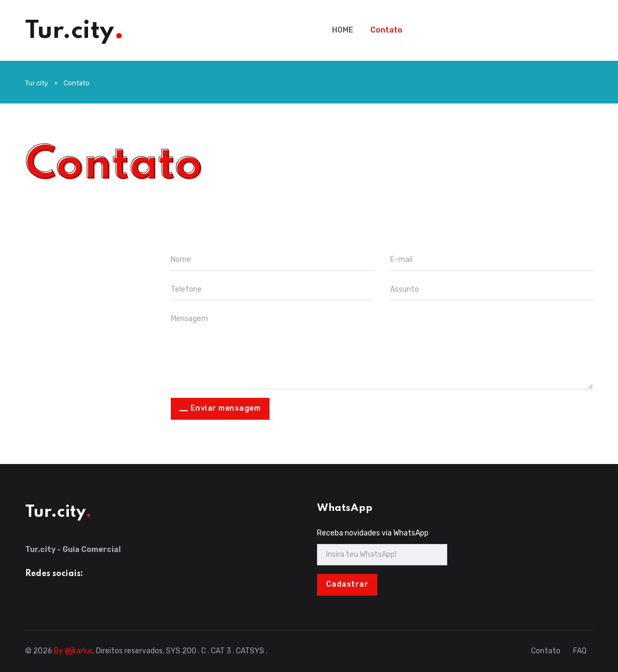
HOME (343, 30)
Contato (386, 30)
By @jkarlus (73, 651)
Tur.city (37, 83)
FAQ (580, 651)
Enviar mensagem (226, 408)
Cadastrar (347, 584)
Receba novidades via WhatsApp (373, 533)
